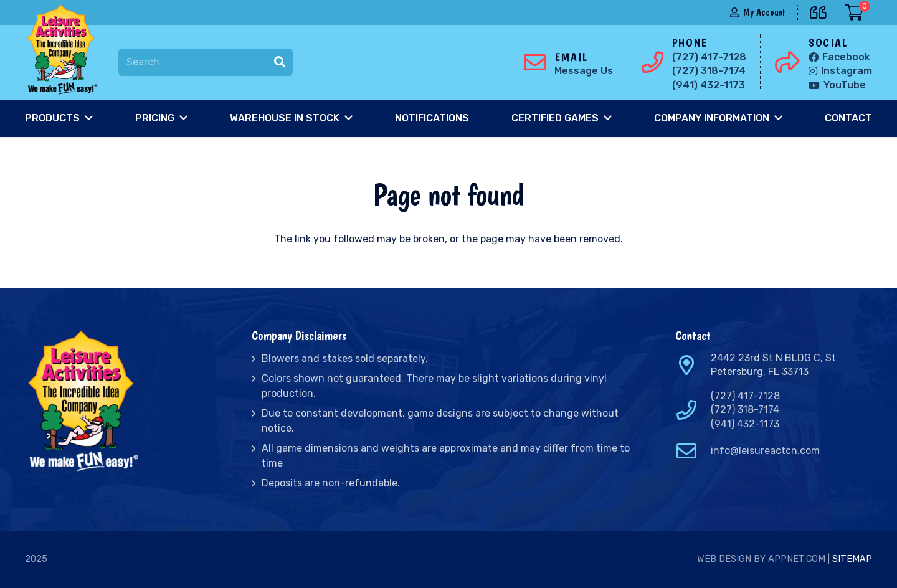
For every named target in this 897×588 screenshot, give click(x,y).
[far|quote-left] (821, 10)
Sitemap (852, 559)
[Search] (206, 63)
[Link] (65, 50)
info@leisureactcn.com (765, 451)
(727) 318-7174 (745, 410)
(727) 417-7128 (745, 396)
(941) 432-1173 (745, 424)
